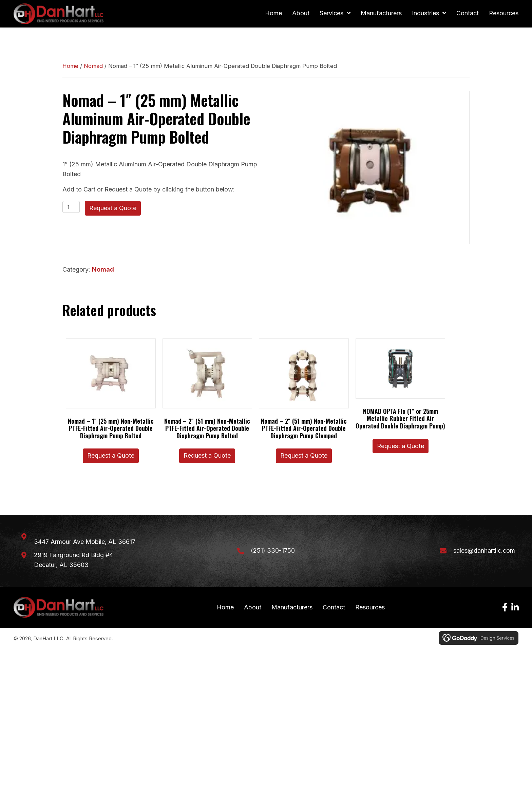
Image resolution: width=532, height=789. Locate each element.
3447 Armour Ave (85, 543)
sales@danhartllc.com (484, 552)
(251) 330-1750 (273, 552)
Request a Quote (113, 209)
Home (70, 67)
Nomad (93, 67)
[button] (505, 609)
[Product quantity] (71, 208)
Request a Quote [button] (111, 456)
